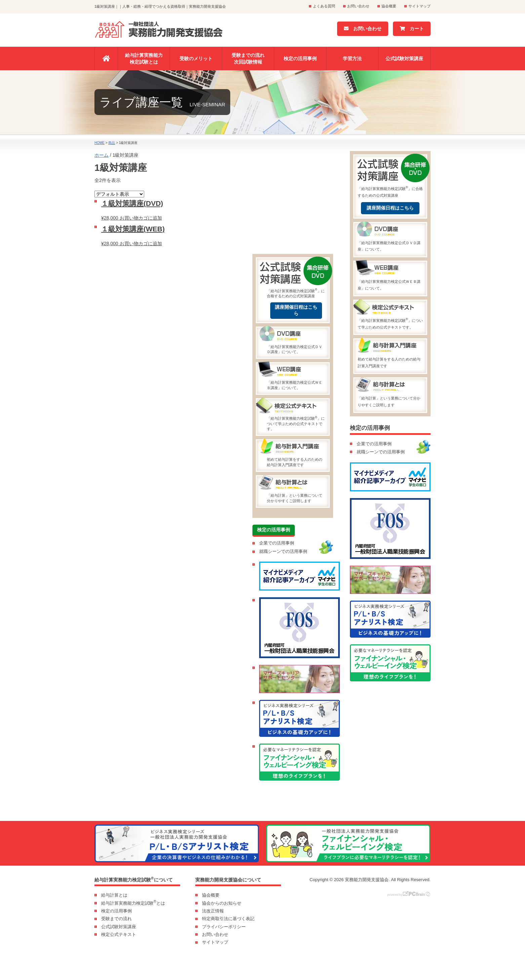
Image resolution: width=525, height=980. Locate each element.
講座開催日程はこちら (296, 310)
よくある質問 (324, 6)
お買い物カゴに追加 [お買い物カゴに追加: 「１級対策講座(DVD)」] (141, 218)
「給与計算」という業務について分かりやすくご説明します (296, 489)
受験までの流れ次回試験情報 (248, 59)
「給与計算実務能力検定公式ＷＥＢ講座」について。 (296, 376)
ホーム (102, 155)
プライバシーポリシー (224, 927)
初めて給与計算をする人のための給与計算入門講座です (296, 453)
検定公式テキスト (119, 934)
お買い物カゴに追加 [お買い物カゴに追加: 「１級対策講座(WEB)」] (141, 243)
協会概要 (389, 6)
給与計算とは (114, 895)
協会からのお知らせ (222, 903)
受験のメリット (196, 59)
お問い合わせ (358, 6)
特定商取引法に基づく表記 (228, 919)
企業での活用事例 (277, 543)
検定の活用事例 (300, 59)
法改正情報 (213, 911)
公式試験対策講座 (404, 59)
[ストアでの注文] (119, 194)
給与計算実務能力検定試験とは (144, 59)
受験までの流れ (116, 919)
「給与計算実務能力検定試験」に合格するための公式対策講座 (296, 278)
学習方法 (352, 59)
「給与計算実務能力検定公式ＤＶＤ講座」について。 (296, 341)
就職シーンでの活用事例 (283, 551)
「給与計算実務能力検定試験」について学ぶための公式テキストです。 (296, 415)
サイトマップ (419, 6)
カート (412, 29)
